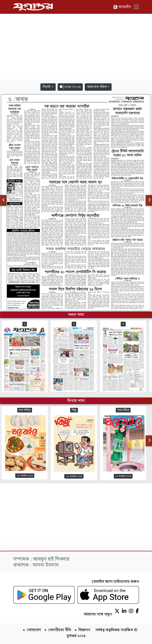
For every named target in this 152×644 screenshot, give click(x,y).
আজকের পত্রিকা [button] (97, 87)
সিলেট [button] (47, 87)
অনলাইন (122, 7)
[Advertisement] (76, 47)
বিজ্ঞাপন (84, 630)
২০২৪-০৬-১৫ (70, 87)
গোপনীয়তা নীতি (60, 630)
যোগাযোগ (34, 630)
